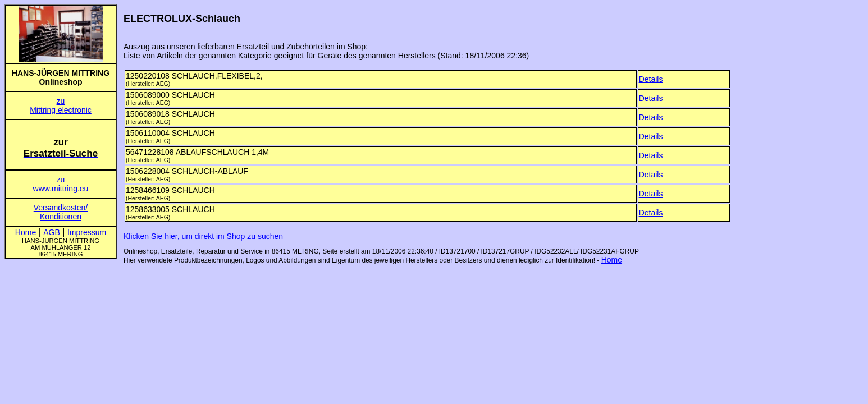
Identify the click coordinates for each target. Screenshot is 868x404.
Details (651, 79)
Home (612, 260)
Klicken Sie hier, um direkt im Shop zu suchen (203, 236)
